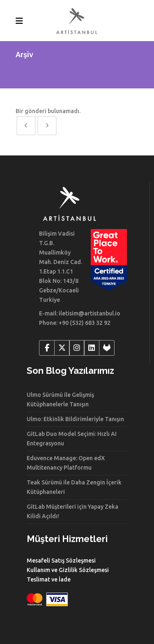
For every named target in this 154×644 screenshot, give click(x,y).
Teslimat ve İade (49, 579)
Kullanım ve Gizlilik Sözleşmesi (68, 570)
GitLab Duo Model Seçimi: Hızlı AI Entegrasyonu (72, 439)
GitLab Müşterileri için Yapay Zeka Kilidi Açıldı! (72, 511)
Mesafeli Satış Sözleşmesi (61, 561)
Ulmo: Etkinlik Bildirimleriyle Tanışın (75, 419)
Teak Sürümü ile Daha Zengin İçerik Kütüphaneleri (74, 487)
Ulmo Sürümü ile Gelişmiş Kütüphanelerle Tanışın (60, 400)
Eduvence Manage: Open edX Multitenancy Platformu (66, 463)
